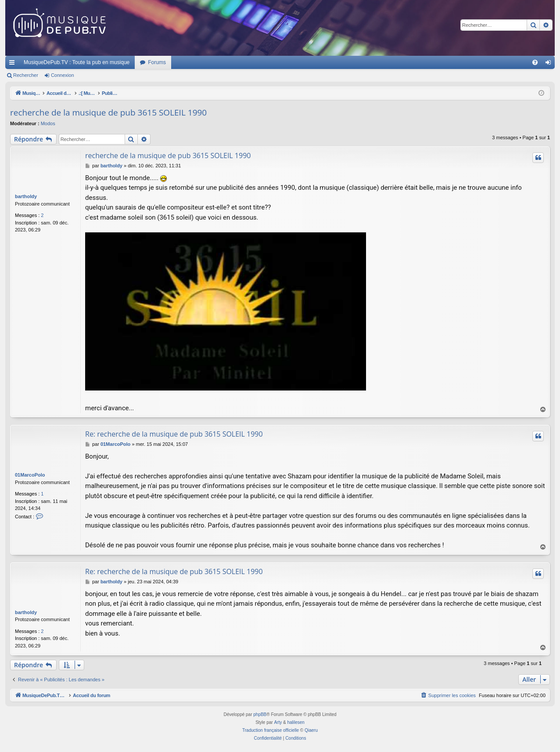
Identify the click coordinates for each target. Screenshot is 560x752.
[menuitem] (535, 62)
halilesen (296, 722)
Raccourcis (14, 64)
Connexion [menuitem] (550, 64)
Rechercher (26, 75)
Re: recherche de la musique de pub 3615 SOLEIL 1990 (174, 434)
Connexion (63, 75)
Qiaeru (311, 730)
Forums (157, 62)
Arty (278, 722)
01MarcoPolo (30, 475)
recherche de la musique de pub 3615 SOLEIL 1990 (108, 112)
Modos (48, 123)
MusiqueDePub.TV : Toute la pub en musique (77, 62)
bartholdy (26, 196)
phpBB (260, 714)
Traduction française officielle (271, 730)
